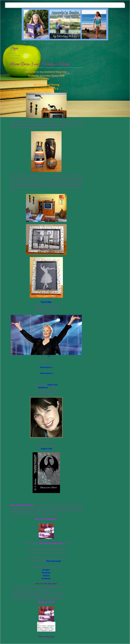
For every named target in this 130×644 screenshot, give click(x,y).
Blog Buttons (16, 58)
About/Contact (16, 56)
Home (14, 53)
